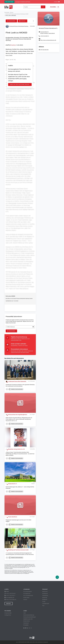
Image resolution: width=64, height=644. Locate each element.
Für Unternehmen (28, 592)
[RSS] (27, 628)
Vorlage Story (8, 615)
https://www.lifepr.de (11, 600)
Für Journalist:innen (28, 596)
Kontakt (22, 21)
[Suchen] (43, 7)
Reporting (45, 598)
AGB (24, 613)
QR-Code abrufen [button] (44, 50)
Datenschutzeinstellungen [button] (30, 617)
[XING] (31, 628)
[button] (7, 389)
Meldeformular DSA (28, 619)
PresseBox (26, 625)
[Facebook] (24, 628)
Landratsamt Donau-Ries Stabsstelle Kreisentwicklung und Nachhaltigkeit (26, 382)
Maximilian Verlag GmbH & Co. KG (16, 449)
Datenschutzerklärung (29, 615)
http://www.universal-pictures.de (48, 40)
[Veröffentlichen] (57, 577)
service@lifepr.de (26, 573)
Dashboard (45, 594)
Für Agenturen (27, 594)
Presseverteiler (8, 613)
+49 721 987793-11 (11, 596)
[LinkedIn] (26, 628)
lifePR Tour (9, 2)
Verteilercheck (46, 604)
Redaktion (45, 600)
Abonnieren (11, 21)
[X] (29, 628)
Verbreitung (45, 596)
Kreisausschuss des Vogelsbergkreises (18, 415)
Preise (44, 602)
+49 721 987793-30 (11, 594)
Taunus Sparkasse (13, 517)
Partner (25, 600)
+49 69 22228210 (45, 36)
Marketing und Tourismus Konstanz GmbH (18, 550)
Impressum (26, 623)
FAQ (43, 606)
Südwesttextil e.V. (12, 484)
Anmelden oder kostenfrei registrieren (21, 85)
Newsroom (45, 592)
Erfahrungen (26, 598)
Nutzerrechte (27, 621)
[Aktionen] (33, 21)
